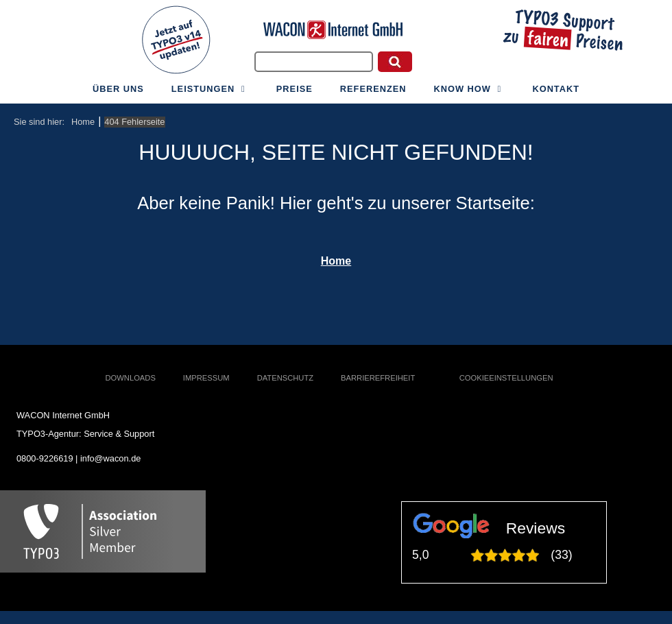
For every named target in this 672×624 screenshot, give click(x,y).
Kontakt (556, 89)
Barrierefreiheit (378, 378)
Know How (470, 89)
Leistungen (210, 89)
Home (336, 261)
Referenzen (373, 89)
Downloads (131, 378)
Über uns (118, 89)
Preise (295, 89)
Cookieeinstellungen (506, 378)
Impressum (206, 378)
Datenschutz (285, 378)
